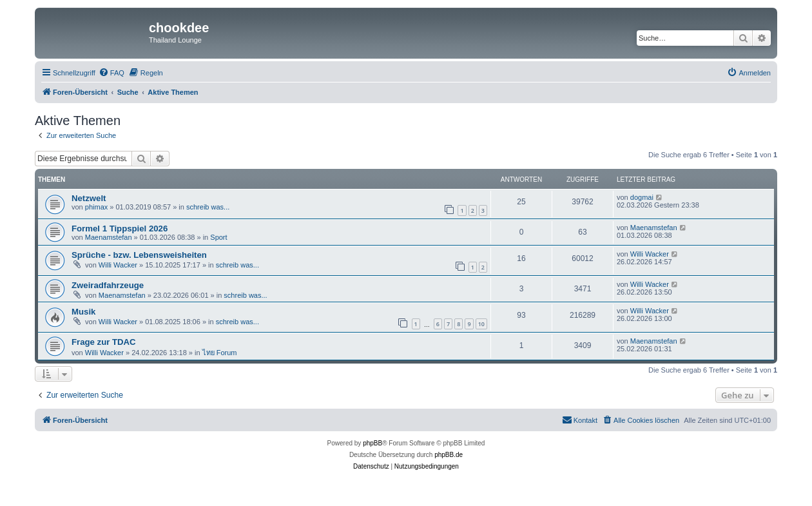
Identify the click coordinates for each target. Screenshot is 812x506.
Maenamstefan (109, 237)
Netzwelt (89, 198)
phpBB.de (449, 455)
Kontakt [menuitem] (580, 420)
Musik (83, 312)
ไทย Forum (220, 353)
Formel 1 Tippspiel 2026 (120, 229)
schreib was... (208, 207)
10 (481, 324)
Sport (218, 237)
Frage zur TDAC (104, 342)
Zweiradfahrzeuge (108, 285)
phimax (96, 207)
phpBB (372, 443)
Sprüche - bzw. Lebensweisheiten (139, 255)
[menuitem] (111, 73)
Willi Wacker (118, 265)
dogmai (642, 197)
